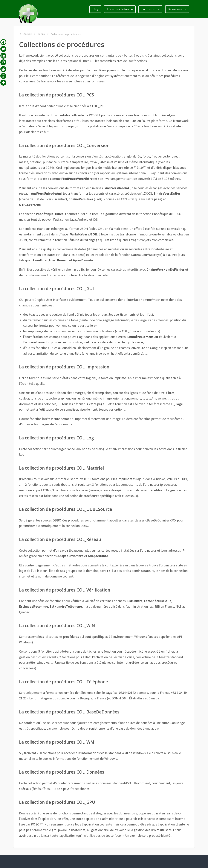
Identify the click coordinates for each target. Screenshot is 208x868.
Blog (95, 9)
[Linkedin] (3, 56)
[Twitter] (3, 49)
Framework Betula (118, 9)
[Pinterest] (3, 62)
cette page (153, 199)
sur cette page (94, 404)
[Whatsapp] (3, 76)
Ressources (175, 9)
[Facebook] (3, 42)
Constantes (149, 9)
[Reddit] (3, 69)
